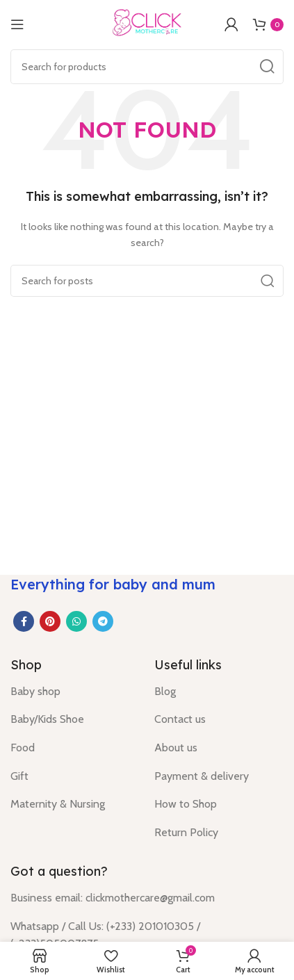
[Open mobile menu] (17, 24)
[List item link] (72, 692)
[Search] (147, 67)
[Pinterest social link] (50, 621)
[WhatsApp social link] (76, 621)
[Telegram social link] (103, 621)
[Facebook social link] (24, 621)
